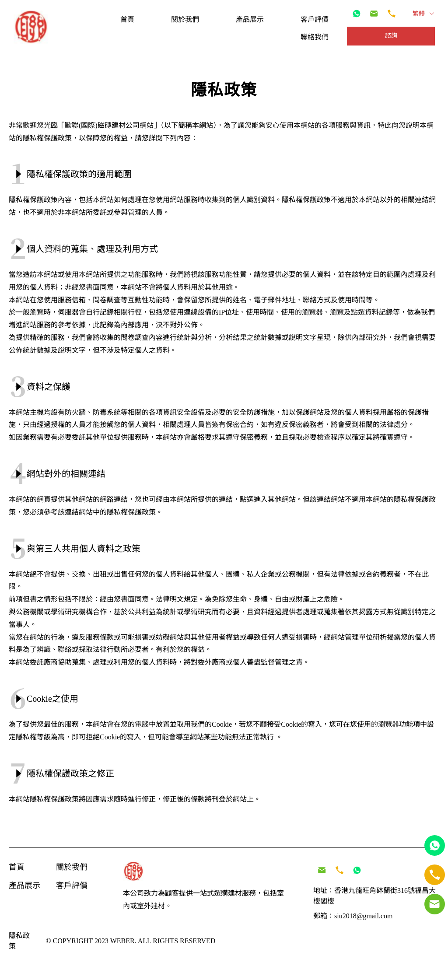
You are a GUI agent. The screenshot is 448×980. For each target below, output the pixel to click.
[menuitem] (127, 19)
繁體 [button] (424, 14)
